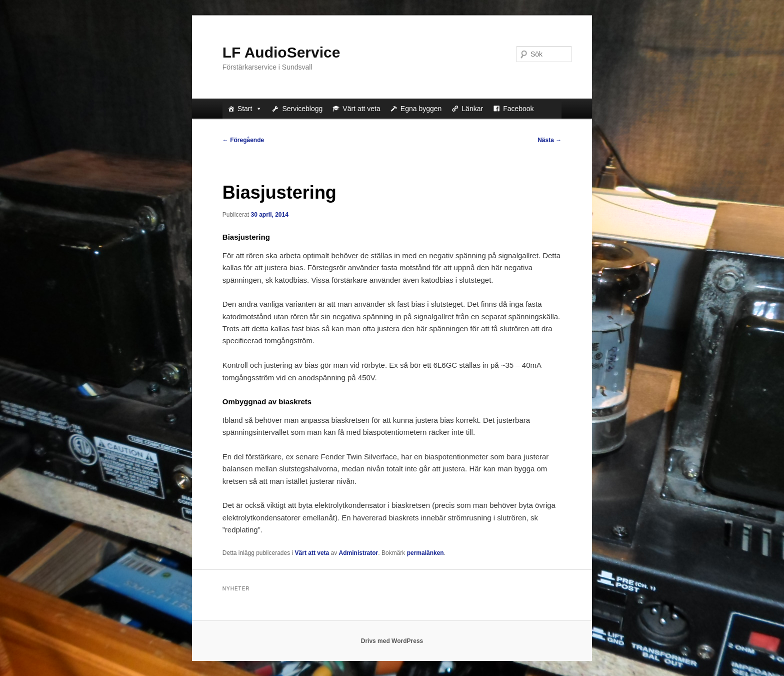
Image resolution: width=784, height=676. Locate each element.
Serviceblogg (302, 109)
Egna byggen (421, 109)
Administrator (359, 553)
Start (250, 109)
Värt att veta (361, 109)
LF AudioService (281, 52)
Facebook (518, 109)
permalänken (425, 553)
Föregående (243, 140)
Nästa (549, 140)
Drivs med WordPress (392, 641)
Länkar (472, 109)
